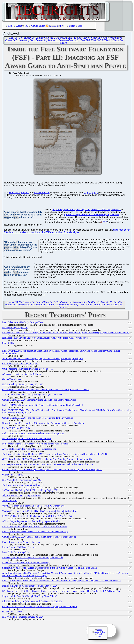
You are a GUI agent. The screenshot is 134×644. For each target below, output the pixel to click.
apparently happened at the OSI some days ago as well (91, 215)
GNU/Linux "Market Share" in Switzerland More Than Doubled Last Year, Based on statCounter (46, 390)
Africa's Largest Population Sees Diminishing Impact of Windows (32, 522)
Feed (80, 26)
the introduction (42, 193)
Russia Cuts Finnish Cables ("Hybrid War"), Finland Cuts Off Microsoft (35, 527)
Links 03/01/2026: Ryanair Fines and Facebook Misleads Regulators (33, 434)
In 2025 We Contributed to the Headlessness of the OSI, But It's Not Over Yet (37, 517)
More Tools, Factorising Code (16, 553)
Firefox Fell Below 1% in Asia (16, 429)
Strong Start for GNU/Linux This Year (19, 548)
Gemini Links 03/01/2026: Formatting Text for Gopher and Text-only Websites (38, 419)
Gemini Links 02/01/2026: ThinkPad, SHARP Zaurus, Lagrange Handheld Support (40, 607)
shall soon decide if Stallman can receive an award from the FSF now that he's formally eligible (67, 232)
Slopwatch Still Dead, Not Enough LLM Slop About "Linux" (30, 597)
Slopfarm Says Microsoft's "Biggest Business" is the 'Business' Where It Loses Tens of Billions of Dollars (50, 568)
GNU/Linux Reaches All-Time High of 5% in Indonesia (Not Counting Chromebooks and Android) (47, 460)
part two (25, 193)
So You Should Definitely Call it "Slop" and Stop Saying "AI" (30, 491)
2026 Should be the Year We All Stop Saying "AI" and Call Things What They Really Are (43, 359)
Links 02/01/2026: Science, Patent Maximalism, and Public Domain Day (35, 532)
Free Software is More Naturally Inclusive (21, 543)
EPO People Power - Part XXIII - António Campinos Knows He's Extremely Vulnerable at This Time (48, 465)
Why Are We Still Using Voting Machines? (22, 496)
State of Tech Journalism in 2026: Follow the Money (26, 563)
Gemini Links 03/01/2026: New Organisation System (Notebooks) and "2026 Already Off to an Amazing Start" (52, 470)
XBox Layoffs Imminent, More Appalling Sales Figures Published (32, 395)
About (19, 26)
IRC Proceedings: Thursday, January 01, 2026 (23, 618)
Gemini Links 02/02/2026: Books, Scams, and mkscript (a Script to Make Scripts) (39, 537)
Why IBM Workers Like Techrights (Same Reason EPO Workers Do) (33, 506)
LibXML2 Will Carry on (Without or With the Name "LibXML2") (32, 602)
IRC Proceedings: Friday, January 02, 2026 (22, 481)
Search (72, 26)
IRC (27, 26)
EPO (105, 223)
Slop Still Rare (9, 344)
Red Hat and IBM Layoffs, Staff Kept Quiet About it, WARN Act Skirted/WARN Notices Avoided (46, 338)
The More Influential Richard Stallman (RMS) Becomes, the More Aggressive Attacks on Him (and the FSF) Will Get (55, 455)
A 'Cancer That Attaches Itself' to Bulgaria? (22, 375)
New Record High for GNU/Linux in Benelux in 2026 (27, 439)
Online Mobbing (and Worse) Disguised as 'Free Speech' (28, 370)
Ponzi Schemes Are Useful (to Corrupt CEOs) (23, 323)
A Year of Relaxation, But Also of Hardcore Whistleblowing (29, 450)
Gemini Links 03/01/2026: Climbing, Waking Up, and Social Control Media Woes (39, 401)
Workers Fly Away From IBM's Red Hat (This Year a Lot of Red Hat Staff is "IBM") (40, 512)
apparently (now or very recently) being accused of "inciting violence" (87, 210)
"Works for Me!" (10, 501)
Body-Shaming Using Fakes (15, 328)
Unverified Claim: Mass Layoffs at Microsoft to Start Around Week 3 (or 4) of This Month (43, 424)
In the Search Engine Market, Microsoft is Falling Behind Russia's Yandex (36, 444)
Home (11, 26)
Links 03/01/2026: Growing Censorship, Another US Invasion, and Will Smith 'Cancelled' (43, 406)
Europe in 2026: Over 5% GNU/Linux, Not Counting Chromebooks (33, 558)
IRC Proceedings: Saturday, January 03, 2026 (23, 385)
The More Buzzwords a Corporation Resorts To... (24, 486)
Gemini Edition (38, 26)
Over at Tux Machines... (13, 380)
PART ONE (14, 193)
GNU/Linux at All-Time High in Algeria (20, 364)
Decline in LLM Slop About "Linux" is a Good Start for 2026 (30, 587)
